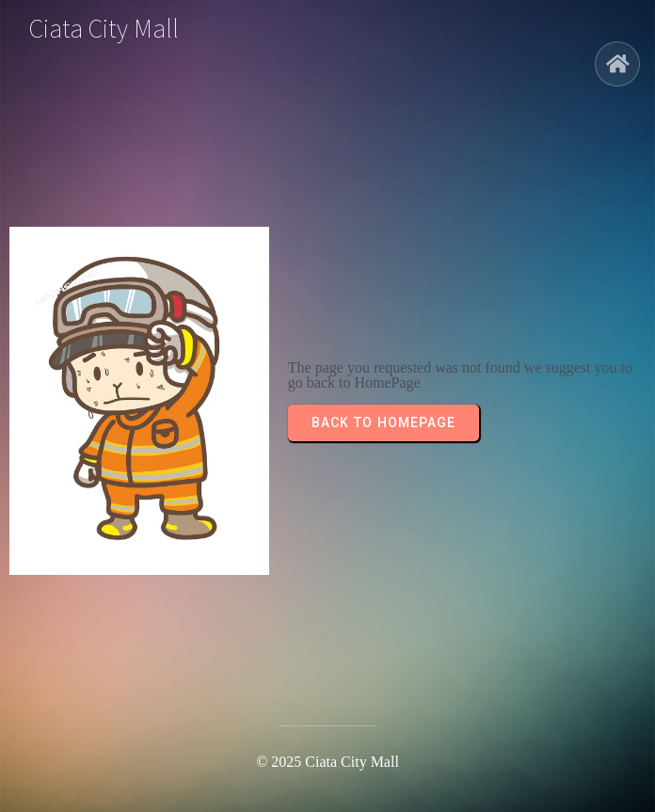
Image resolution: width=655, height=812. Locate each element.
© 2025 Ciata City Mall (327, 762)
